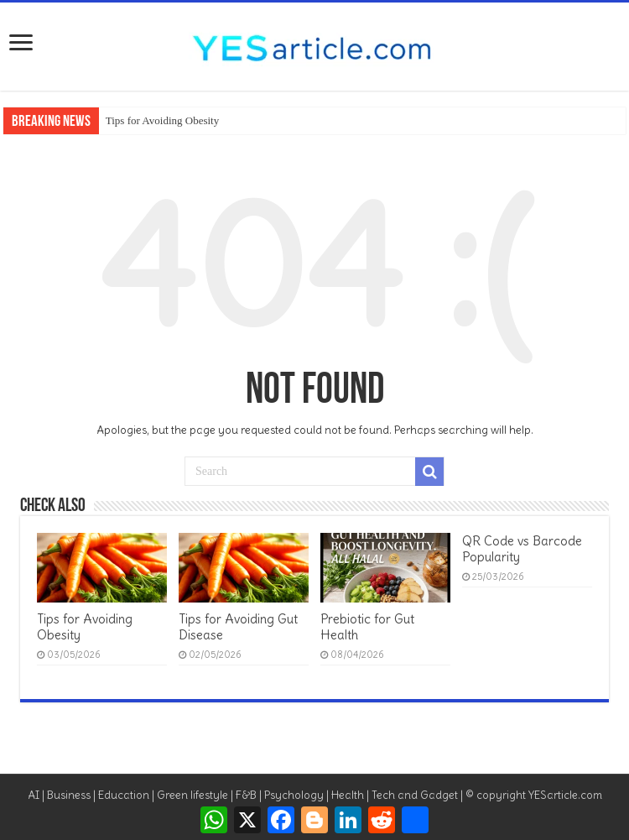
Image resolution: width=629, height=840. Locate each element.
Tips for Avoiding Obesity (162, 120)
